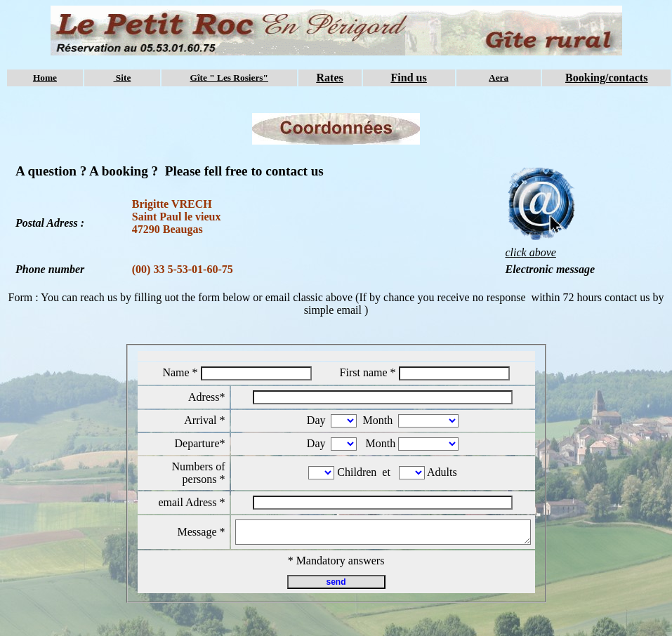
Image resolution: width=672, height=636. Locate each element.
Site (123, 78)
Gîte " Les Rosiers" (229, 78)
